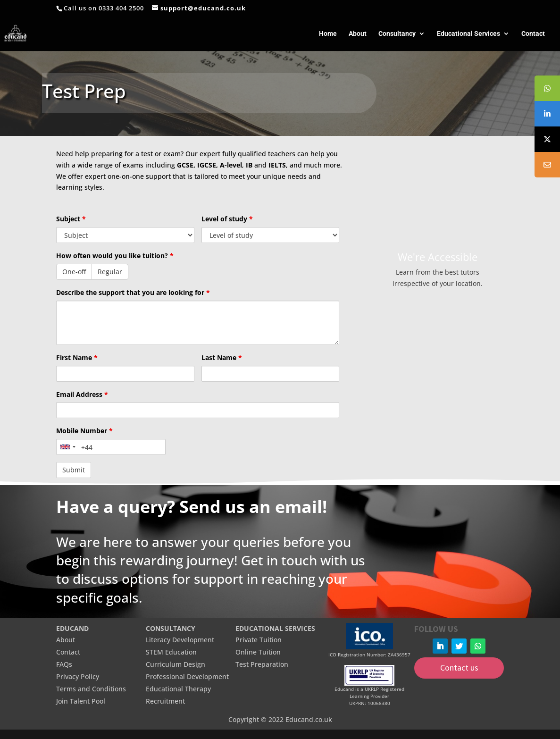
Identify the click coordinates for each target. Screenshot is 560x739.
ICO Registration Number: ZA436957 (369, 655)
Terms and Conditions (91, 689)
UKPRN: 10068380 (370, 703)
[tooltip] (547, 88)
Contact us (459, 668)
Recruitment (165, 701)
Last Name (222, 357)
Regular (110, 272)
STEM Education (171, 652)
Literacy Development (180, 640)
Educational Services (468, 34)
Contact (533, 34)
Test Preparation (262, 664)
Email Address (82, 394)
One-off (74, 272)
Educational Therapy (178, 689)
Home (328, 34)
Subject (71, 219)
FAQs (64, 664)
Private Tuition (259, 640)
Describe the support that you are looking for (133, 292)
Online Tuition (258, 652)
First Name (77, 357)
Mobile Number (84, 431)
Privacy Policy (78, 676)
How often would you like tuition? (115, 256)
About (358, 34)
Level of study (227, 219)
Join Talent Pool (81, 701)
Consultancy (397, 34)
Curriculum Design (176, 664)
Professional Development (187, 676)
